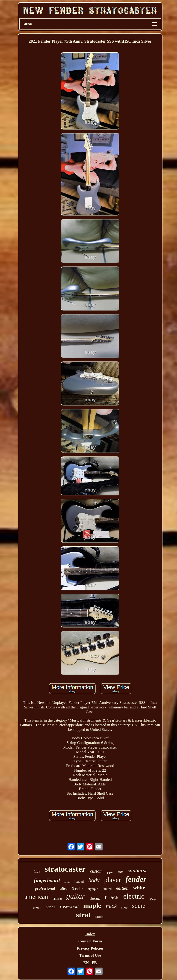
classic (57, 899)
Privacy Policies (90, 948)
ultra (64, 888)
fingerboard (47, 881)
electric (134, 896)
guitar (76, 896)
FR (94, 963)
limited (107, 889)
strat (83, 915)
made (67, 882)
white (139, 888)
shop (124, 907)
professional (45, 888)
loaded (79, 882)
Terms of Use (90, 955)
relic (121, 872)
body (94, 880)
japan (110, 872)
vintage (95, 898)
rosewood (69, 906)
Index (90, 934)
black (112, 898)
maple (92, 905)
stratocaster (65, 869)
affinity (152, 899)
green (37, 908)
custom (96, 871)
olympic (93, 889)
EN (86, 963)
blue (37, 872)
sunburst (137, 870)
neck (111, 906)
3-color (78, 889)
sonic (100, 917)
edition (122, 888)
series (51, 907)
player (112, 880)
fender (136, 879)
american (36, 897)
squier (140, 906)
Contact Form (90, 941)
